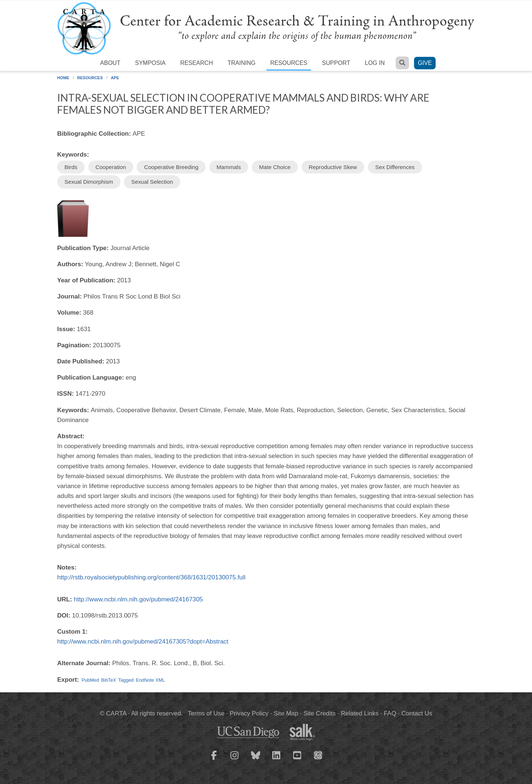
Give (425, 63)
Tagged (126, 680)
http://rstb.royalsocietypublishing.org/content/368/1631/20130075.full (151, 577)
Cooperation (111, 167)
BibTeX (108, 680)
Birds (71, 167)
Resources (289, 63)
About (110, 63)
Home (63, 78)
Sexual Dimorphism (89, 182)
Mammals (229, 167)
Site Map (286, 713)
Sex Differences (395, 167)
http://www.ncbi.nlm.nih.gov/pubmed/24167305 (138, 599)
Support (336, 63)
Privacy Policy (249, 713)
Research (197, 63)
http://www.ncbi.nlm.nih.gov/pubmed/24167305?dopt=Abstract (143, 642)
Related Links (360, 713)
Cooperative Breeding (171, 167)
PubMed (90, 680)
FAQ (390, 713)
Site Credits (319, 713)
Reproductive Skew (333, 167)
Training (241, 63)
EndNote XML (150, 680)
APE (115, 78)
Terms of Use (206, 713)
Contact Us (417, 713)
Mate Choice (275, 167)
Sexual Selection (152, 182)
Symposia (150, 63)
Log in (375, 63)
